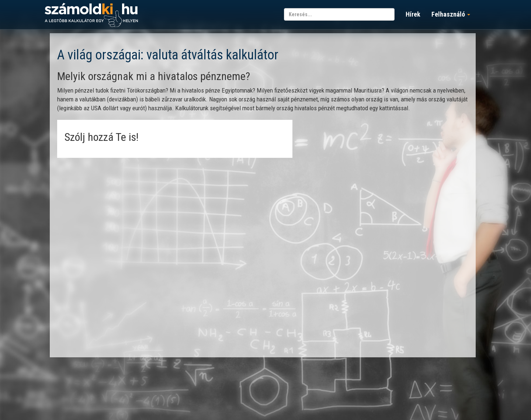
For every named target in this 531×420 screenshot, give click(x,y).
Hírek (413, 14)
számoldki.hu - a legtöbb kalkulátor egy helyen (91, 15)
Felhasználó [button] (451, 14)
